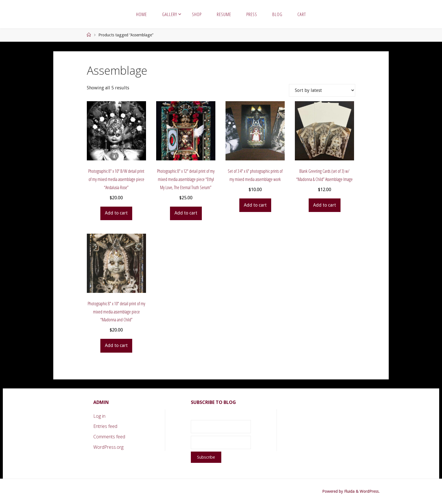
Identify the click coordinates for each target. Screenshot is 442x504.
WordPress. (370, 491)
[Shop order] (322, 90)
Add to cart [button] (116, 213)
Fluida (349, 491)
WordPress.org (108, 447)
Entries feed (105, 426)
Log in (99, 416)
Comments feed (109, 437)
